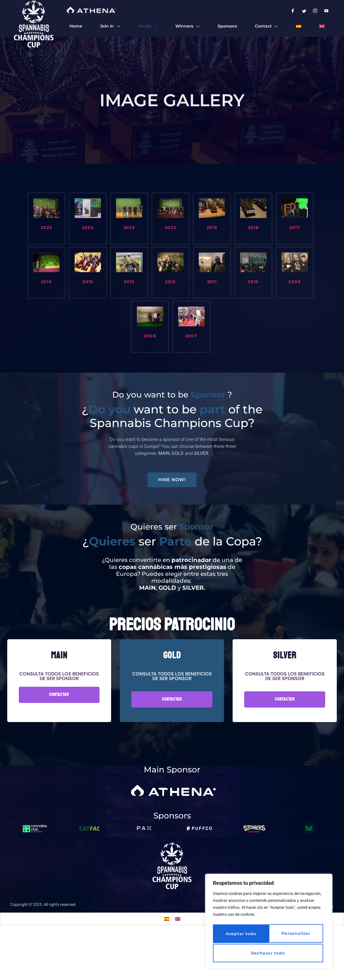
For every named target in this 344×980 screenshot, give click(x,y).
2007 (191, 336)
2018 (253, 228)
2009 (295, 282)
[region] (269, 922)
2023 (129, 228)
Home (75, 27)
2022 (171, 228)
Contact (266, 27)
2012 (171, 282)
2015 (88, 282)
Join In (110, 27)
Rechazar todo (294, 935)
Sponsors (227, 27)
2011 (212, 282)
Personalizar (239, 935)
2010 (253, 282)
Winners (187, 27)
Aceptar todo (269, 953)
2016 (47, 282)
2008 (150, 336)
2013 (129, 282)
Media (147, 27)
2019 (212, 228)
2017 (295, 228)
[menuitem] (298, 27)
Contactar (59, 741)
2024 (88, 228)
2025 (47, 228)
